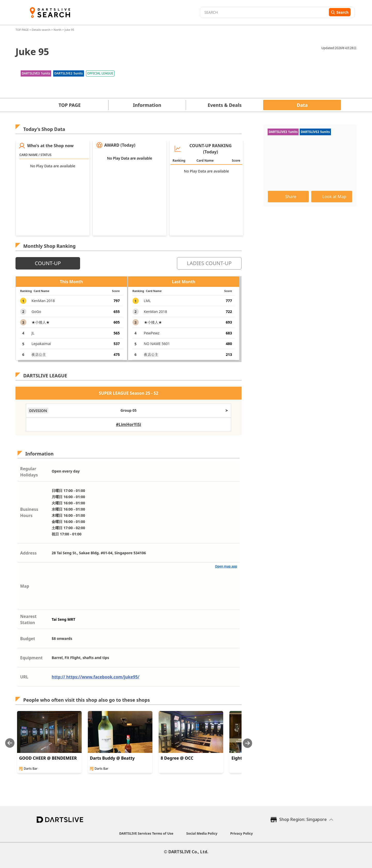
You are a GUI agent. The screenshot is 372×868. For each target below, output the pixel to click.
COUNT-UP (48, 263)
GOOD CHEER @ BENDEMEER (48, 758)
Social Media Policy (202, 833)
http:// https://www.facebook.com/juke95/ (96, 677)
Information (147, 105)
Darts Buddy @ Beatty (112, 758)
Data (302, 105)
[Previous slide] (10, 743)
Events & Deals (225, 105)
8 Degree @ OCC (177, 758)
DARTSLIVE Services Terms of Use (146, 833)
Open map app (226, 566)
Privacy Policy (241, 833)
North (57, 30)
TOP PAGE (22, 30)
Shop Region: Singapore (303, 819)
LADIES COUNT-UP (209, 263)
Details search (41, 30)
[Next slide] (247, 743)
